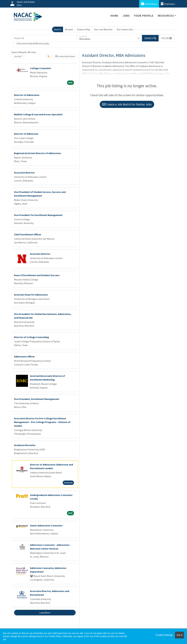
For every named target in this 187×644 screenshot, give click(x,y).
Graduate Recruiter (25, 445)
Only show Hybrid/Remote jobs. (33, 43)
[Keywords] (45, 38)
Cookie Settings (164, 635)
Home (114, 16)
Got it (179, 635)
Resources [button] (166, 16)
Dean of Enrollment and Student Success (37, 275)
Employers (168, 4)
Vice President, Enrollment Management (37, 399)
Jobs (126, 16)
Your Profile (144, 16)
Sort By (18, 56)
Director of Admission (26, 134)
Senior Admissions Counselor (46, 525)
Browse (69, 29)
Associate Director (24, 173)
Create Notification (65, 56)
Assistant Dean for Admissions (31, 295)
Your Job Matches (103, 29)
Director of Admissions (27, 95)
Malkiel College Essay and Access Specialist (38, 114)
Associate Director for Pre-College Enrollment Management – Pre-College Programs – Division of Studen (42, 422)
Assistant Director (40, 254)
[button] (167, 38)
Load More (45, 613)
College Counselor (40, 68)
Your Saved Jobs (125, 29)
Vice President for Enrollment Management (38, 215)
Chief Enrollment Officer (28, 234)
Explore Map (84, 29)
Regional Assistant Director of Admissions (38, 153)
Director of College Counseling (31, 337)
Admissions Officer (24, 356)
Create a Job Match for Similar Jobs (127, 104)
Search (57, 29)
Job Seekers (149, 4)
